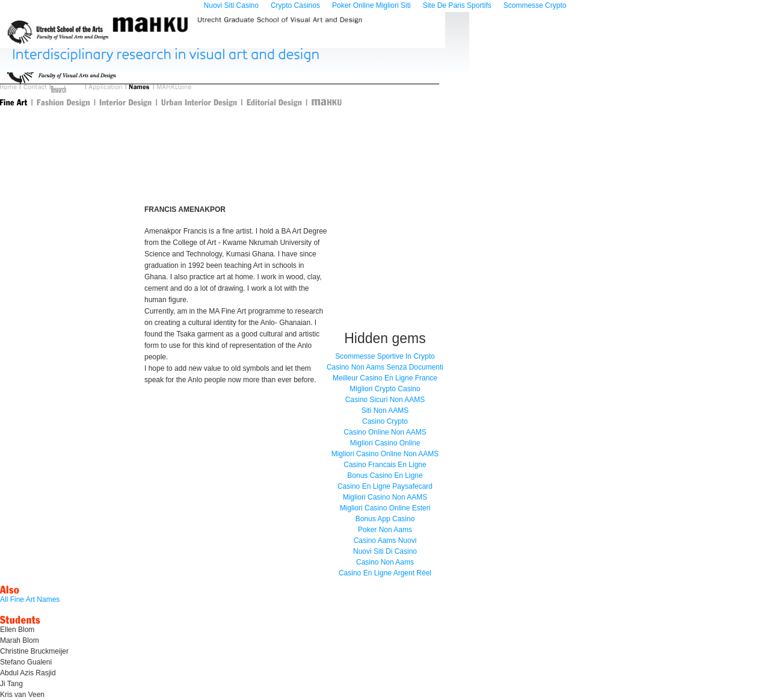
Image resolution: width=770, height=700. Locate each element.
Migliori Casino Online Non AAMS (385, 454)
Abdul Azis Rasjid (28, 673)
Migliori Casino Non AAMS (385, 497)
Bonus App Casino (385, 519)
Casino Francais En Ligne (385, 465)
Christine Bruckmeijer (34, 651)
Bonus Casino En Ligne (385, 475)
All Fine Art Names (30, 599)
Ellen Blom (17, 630)
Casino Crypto (385, 421)
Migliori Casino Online (385, 443)
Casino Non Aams (385, 562)
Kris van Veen (22, 695)
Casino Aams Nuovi (385, 540)
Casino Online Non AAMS (385, 432)
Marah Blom (20, 640)
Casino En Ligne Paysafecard (385, 486)
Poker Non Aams (385, 530)
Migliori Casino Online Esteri (385, 508)
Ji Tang (11, 684)
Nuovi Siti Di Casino (385, 551)
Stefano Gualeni (26, 662)
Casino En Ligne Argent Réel (385, 573)
